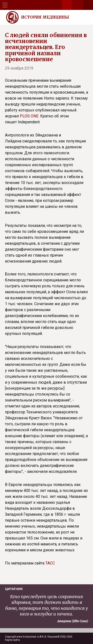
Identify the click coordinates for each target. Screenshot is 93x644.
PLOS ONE (29, 116)
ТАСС (50, 563)
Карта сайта (12, 640)
